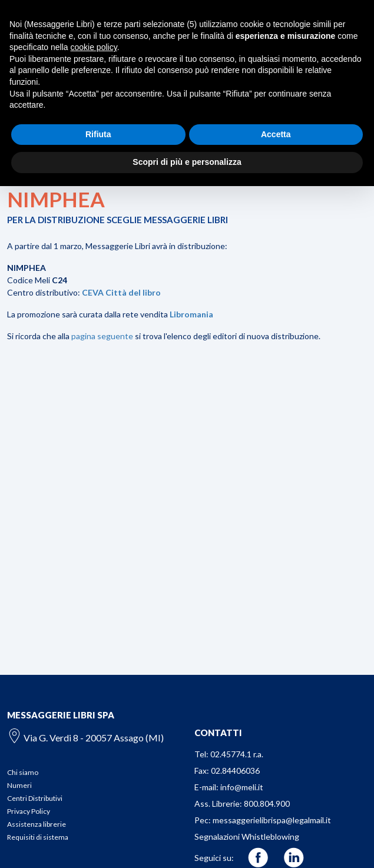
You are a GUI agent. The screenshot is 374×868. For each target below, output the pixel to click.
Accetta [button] (276, 134)
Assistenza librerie (37, 824)
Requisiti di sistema (38, 837)
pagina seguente (102, 336)
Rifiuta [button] (98, 134)
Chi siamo (23, 772)
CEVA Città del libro (121, 292)
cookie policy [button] (94, 47)
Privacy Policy (29, 811)
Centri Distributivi (35, 798)
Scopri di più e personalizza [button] (187, 162)
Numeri (19, 785)
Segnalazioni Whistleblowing (247, 836)
